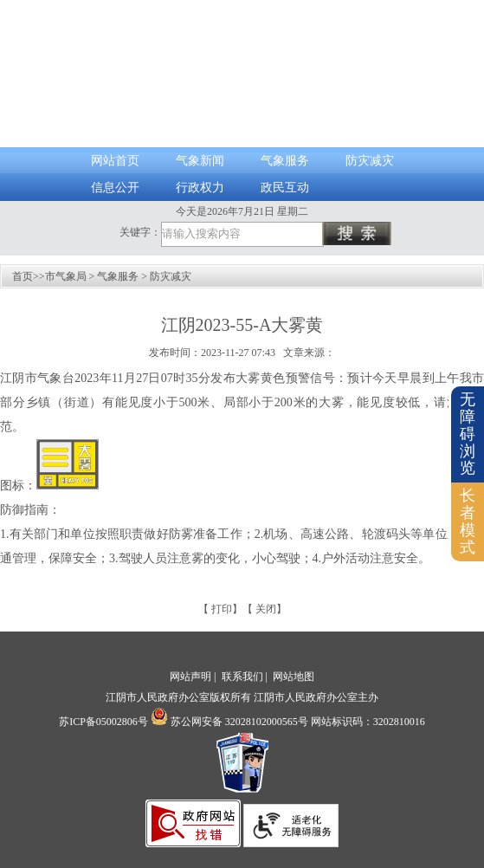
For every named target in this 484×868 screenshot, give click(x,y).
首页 (23, 276)
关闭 (266, 609)
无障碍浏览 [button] (468, 434)
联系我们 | (246, 677)
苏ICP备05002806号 (103, 722)
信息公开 (115, 188)
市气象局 (66, 276)
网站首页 (115, 161)
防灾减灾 (370, 161)
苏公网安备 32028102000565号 (229, 722)
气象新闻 (200, 161)
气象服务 (285, 161)
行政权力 (200, 188)
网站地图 (294, 677)
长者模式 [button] (468, 521)
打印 (222, 609)
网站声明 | (194, 677)
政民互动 (285, 188)
